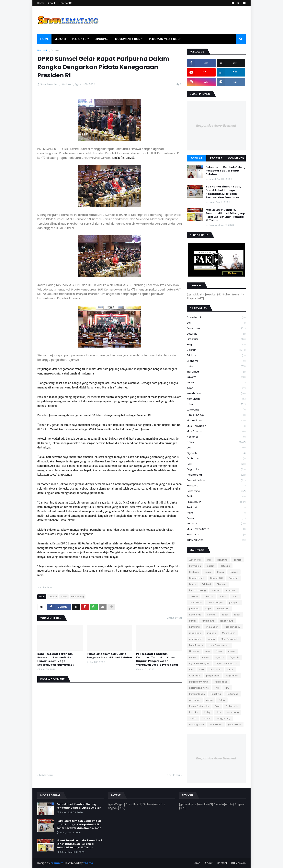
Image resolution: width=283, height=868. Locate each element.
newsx (193, 657)
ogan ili (220, 657)
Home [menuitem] (44, 39)
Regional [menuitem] (79, 39)
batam (211, 566)
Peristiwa (216, 486)
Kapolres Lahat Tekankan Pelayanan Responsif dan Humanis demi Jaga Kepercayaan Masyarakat (56, 659)
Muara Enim (216, 421)
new (208, 651)
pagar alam (213, 676)
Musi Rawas (216, 431)
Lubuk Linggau (216, 415)
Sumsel (206, 718)
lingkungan (212, 627)
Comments (236, 158)
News (64, 597)
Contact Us (65, 3)
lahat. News (227, 621)
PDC (227, 688)
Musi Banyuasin (216, 426)
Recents (216, 158)
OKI (216, 448)
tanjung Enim (216, 540)
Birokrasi (216, 339)
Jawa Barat (196, 602)
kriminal (216, 524)
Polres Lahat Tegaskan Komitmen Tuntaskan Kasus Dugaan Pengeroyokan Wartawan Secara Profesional (157, 659)
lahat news (208, 621)
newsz (206, 657)
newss (232, 651)
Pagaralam (216, 469)
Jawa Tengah (215, 602)
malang (212, 633)
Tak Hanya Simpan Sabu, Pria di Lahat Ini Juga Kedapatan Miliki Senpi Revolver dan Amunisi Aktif (224, 192)
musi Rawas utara (216, 529)
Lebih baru (46, 775)
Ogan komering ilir (199, 663)
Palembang (78, 597)
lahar (237, 615)
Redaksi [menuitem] (60, 39)
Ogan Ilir (216, 453)
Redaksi (216, 508)
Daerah (56, 50)
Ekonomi (216, 361)
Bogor (216, 345)
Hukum (216, 366)
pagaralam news (199, 682)
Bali (216, 323)
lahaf (225, 615)
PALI (216, 464)
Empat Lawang (198, 590)
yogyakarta (235, 724)
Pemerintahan (216, 480)
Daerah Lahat (197, 578)
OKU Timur (216, 670)
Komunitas (216, 399)
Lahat (216, 404)
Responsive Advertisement (216, 126)
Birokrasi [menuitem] (102, 39)
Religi (216, 513)
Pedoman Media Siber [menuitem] (165, 39)
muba (212, 639)
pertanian (216, 535)
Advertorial (216, 318)
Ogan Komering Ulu (227, 663)
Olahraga (216, 459)
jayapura (234, 602)
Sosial (216, 518)
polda (209, 700)
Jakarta (216, 377)
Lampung (216, 410)
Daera (221, 572)
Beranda (43, 50)
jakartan (209, 596)
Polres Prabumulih (199, 706)
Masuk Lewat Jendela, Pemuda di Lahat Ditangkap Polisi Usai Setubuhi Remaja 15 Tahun (225, 215)
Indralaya (216, 372)
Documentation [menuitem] (128, 39)
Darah (193, 584)
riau (219, 712)
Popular (197, 158)
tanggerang (223, 718)
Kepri (216, 388)
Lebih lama (173, 775)
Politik (216, 497)
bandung (222, 560)
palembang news (199, 688)
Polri (217, 706)
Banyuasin (216, 328)
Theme (88, 863)
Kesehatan (216, 393)
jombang (194, 609)
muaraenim (196, 639)
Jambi (223, 596)
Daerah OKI (216, 578)
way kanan (216, 724)
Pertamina (216, 491)
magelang (195, 633)
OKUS (230, 670)
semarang (233, 712)
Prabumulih (216, 502)
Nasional (216, 437)
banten (238, 560)
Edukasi (216, 356)
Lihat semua (174, 618)
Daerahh (233, 578)
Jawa (216, 383)
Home (41, 3)
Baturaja (216, 334)
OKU (201, 670)
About (51, 3)
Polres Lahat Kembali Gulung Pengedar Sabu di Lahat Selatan (109, 656)
